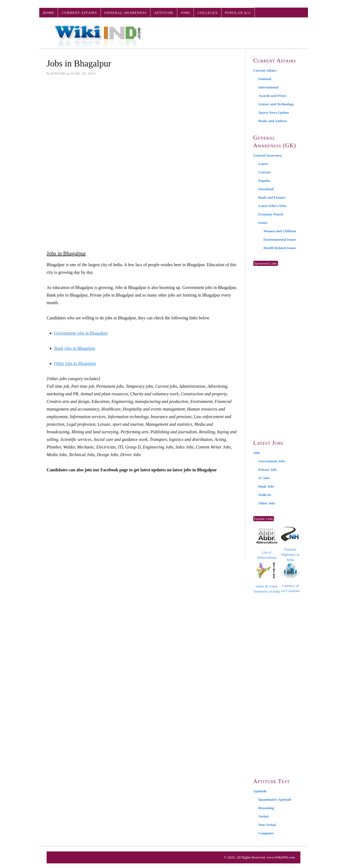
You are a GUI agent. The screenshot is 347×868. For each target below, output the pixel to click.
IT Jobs (264, 478)
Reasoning (266, 808)
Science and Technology (276, 104)
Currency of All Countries (290, 578)
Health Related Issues (280, 248)
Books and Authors (273, 121)
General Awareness (126, 13)
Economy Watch (271, 214)
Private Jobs (268, 470)
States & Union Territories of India (267, 578)
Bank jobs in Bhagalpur (75, 348)
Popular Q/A (238, 13)
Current (264, 172)
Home (49, 13)
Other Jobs (267, 503)
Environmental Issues (280, 239)
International (268, 87)
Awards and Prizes (272, 96)
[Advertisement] (142, 122)
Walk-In (265, 495)
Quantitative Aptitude (275, 799)
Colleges (207, 13)
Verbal (263, 816)
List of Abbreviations (267, 544)
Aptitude (164, 13)
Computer (266, 833)
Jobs (185, 13)
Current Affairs (79, 13)
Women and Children (280, 231)
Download (266, 189)
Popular (264, 181)
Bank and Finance (272, 197)
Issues (263, 223)
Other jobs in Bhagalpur (75, 363)
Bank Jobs (266, 486)
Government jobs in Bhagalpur (81, 333)
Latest (263, 164)
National (265, 79)
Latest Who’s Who (272, 206)
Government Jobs (272, 461)
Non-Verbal (267, 825)
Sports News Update (274, 112)
